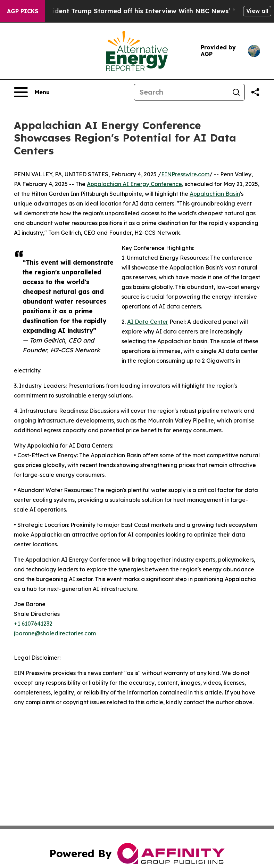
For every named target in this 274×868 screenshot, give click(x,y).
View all (257, 11)
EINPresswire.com (185, 174)
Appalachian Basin (215, 194)
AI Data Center (148, 322)
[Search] (181, 92)
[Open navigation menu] (32, 92)
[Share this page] (255, 92)
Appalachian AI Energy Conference (134, 184)
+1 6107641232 (33, 624)
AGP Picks (23, 11)
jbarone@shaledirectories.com (55, 633)
